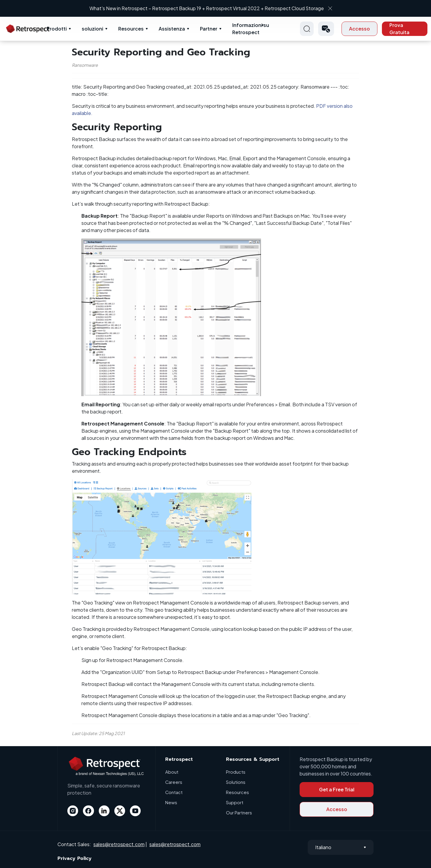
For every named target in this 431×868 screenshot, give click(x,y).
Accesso (359, 29)
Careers (174, 782)
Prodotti (57, 29)
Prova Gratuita (399, 29)
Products (236, 772)
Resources (131, 29)
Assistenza (172, 29)
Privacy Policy (75, 858)
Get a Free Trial (337, 789)
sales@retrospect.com (119, 844)
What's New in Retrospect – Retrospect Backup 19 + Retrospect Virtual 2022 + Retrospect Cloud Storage (210, 8)
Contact (174, 792)
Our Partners (239, 812)
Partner (209, 29)
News (171, 802)
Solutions (236, 782)
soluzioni (92, 29)
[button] (326, 29)
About (172, 772)
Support (235, 802)
